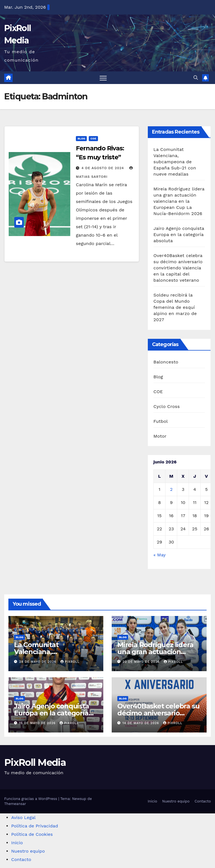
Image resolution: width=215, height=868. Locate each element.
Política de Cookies (32, 834)
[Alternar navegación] (103, 78)
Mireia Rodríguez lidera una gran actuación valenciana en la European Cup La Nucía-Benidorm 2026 (179, 201)
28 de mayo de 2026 (38, 662)
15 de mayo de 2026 (38, 723)
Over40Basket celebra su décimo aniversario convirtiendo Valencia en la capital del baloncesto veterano (178, 268)
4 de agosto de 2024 (103, 168)
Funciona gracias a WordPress (31, 799)
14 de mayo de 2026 (142, 723)
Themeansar (15, 804)
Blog (81, 138)
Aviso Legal (23, 817)
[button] (196, 78)
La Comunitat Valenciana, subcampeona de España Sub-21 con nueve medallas (175, 162)
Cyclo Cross (167, 406)
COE (93, 138)
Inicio (152, 801)
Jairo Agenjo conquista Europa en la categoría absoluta (179, 235)
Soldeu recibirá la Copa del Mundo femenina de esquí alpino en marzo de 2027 (175, 308)
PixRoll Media (35, 762)
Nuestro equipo (176, 801)
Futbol (161, 421)
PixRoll (70, 662)
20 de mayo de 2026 (142, 662)
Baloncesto (166, 362)
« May (159, 555)
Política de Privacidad (35, 826)
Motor (160, 436)
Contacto (203, 801)
